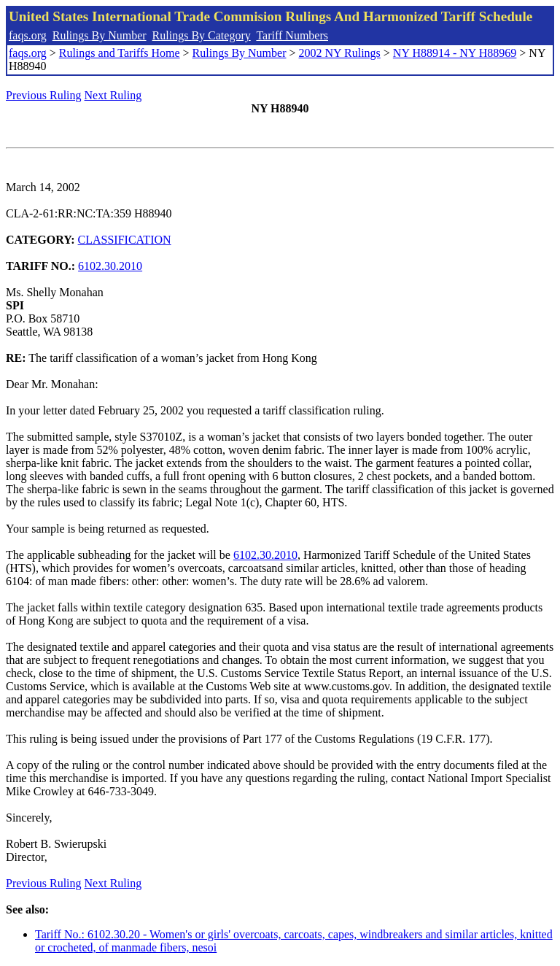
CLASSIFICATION (125, 240)
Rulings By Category (202, 35)
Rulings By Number (100, 35)
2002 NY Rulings (340, 53)
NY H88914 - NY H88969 (455, 53)
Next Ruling (113, 95)
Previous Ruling (44, 95)
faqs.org (28, 35)
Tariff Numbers (292, 35)
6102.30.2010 (110, 266)
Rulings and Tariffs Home (120, 53)
